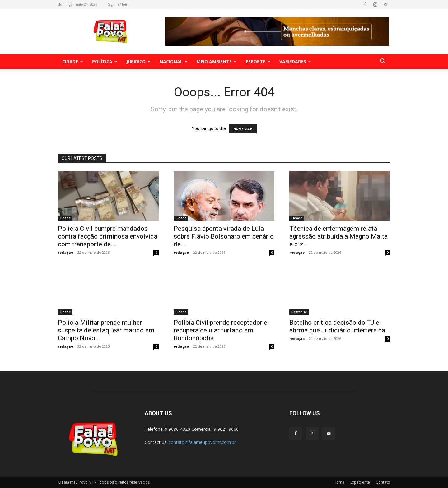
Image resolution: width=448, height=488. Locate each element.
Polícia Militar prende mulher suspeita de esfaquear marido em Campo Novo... (106, 330)
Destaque (299, 312)
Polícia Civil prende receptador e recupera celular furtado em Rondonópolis (220, 330)
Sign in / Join (118, 4)
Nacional (174, 61)
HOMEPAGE (243, 129)
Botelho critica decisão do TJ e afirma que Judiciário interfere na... (340, 326)
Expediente (360, 482)
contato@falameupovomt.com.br (202, 442)
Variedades (295, 61)
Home (339, 482)
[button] (383, 62)
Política (105, 61)
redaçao (65, 252)
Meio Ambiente (217, 61)
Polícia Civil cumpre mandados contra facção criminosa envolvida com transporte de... (108, 236)
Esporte (258, 61)
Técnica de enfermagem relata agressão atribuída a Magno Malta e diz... (338, 236)
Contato (383, 482)
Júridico (138, 61)
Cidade (73, 61)
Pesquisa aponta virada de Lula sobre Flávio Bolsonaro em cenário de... (224, 236)
